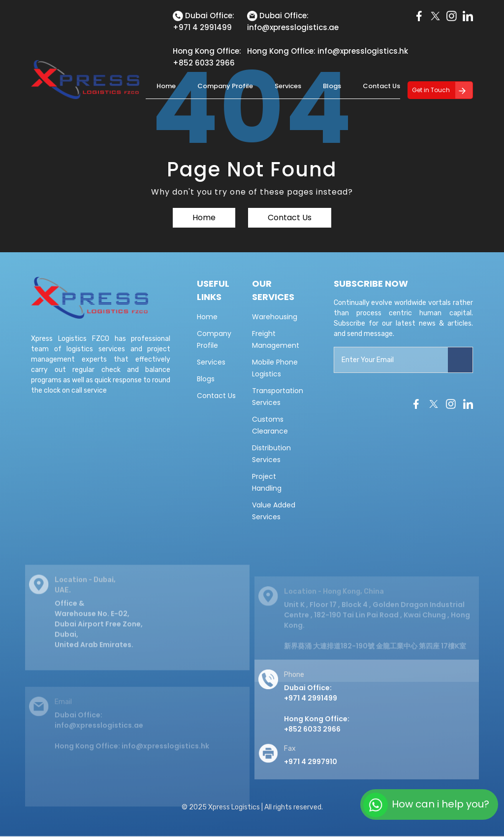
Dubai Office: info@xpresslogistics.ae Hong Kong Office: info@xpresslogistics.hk (132, 740)
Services (288, 86)
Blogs (332, 86)
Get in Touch (431, 90)
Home (166, 86)
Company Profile (225, 86)
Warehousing (275, 317)
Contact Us (381, 86)
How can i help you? (426, 805)
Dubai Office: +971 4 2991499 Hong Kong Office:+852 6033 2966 (317, 716)
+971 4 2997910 (311, 770)
